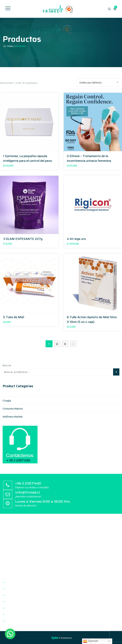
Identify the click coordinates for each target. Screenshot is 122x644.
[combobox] (99, 82)
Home (8, 46)
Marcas (10, 608)
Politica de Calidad (17, 589)
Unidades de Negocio (19, 602)
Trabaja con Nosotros (19, 615)
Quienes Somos (16, 582)
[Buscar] (116, 372)
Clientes (11, 595)
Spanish (91, 641)
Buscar (7, 365)
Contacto (12, 621)
